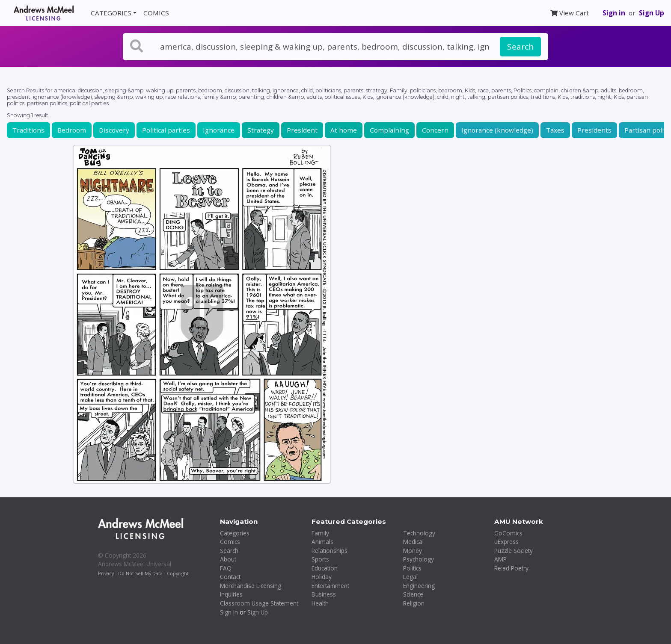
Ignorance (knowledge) (497, 130)
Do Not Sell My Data (140, 573)
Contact (230, 577)
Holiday (322, 577)
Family (320, 533)
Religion (414, 603)
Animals (322, 542)
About (228, 559)
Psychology (419, 559)
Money (413, 551)
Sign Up (652, 13)
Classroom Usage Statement (259, 603)
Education (325, 568)
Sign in (614, 13)
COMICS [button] (156, 13)
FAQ (226, 568)
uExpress (506, 542)
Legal (410, 577)
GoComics (508, 533)
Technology (419, 533)
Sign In (229, 612)
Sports (320, 559)
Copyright (178, 573)
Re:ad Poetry (511, 568)
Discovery (114, 130)
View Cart (570, 13)
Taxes (555, 130)
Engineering (419, 586)
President (302, 130)
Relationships (330, 551)
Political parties (166, 130)
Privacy (106, 573)
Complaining (389, 130)
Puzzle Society (514, 551)
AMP (500, 559)
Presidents (594, 130)
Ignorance (219, 130)
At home (344, 130)
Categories (235, 533)
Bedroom (72, 130)
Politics (412, 568)
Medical (413, 542)
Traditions (28, 130)
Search (520, 47)
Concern (435, 130)
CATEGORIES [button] (111, 13)
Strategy (261, 130)
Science (413, 594)
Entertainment (330, 586)
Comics (230, 542)
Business (324, 594)
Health (320, 603)
